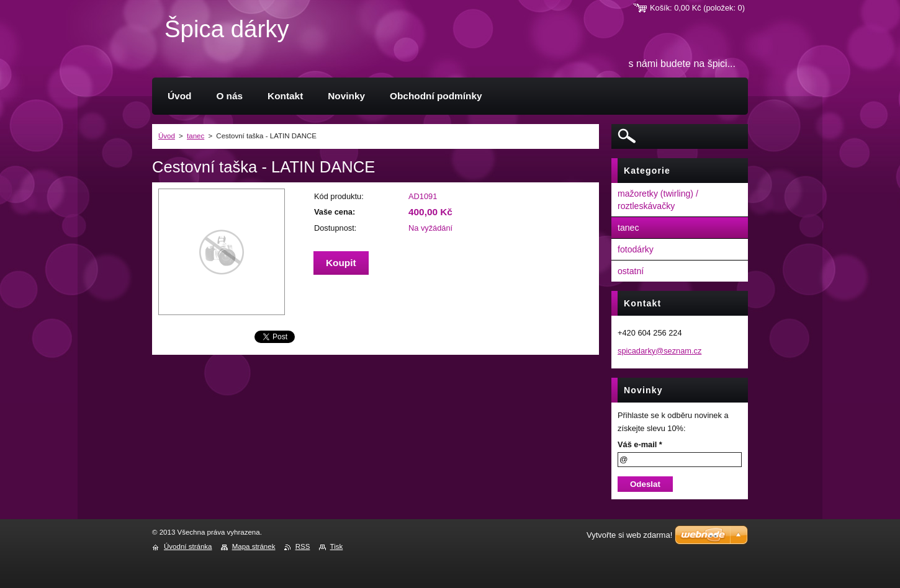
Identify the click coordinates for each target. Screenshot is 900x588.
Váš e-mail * (640, 444)
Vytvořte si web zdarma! (629, 535)
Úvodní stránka (188, 546)
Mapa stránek (254, 546)
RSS (303, 546)
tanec (196, 136)
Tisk (337, 546)
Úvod (167, 136)
